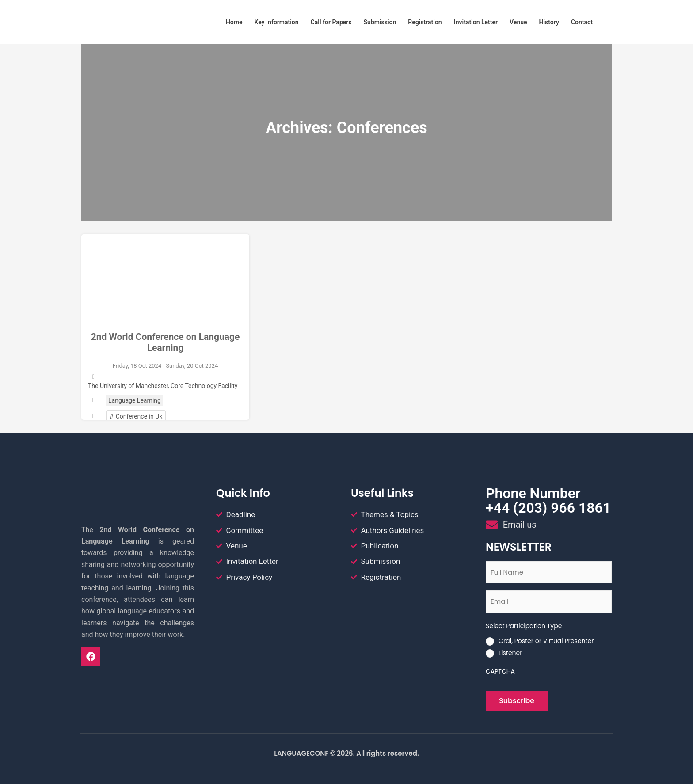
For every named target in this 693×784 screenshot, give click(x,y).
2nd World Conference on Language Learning (166, 342)
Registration (425, 22)
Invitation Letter (476, 22)
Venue (518, 22)
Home (234, 22)
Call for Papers (331, 22)
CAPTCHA (500, 671)
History (549, 22)
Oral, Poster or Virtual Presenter (546, 641)
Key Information (276, 22)
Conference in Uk (139, 416)
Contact (582, 22)
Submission (380, 22)
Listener (510, 653)
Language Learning (135, 400)
